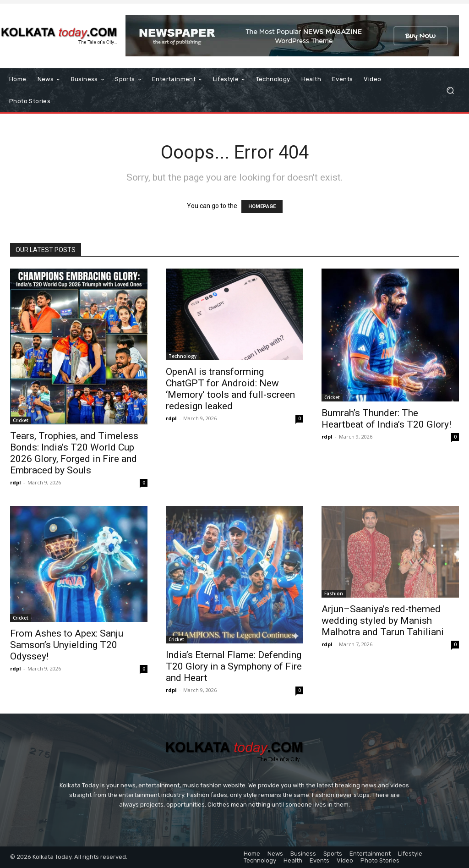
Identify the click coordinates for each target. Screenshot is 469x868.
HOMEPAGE (262, 206)
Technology (183, 356)
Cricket (21, 420)
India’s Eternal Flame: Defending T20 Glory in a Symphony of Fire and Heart (234, 666)
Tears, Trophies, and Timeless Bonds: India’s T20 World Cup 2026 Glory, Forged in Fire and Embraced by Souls (74, 453)
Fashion (334, 593)
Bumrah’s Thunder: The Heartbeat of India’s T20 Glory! (386, 419)
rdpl (16, 482)
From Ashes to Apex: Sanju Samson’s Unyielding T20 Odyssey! (67, 645)
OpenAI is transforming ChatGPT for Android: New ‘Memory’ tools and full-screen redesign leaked (230, 389)
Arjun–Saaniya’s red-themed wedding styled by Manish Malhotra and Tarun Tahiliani (383, 621)
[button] (450, 91)
